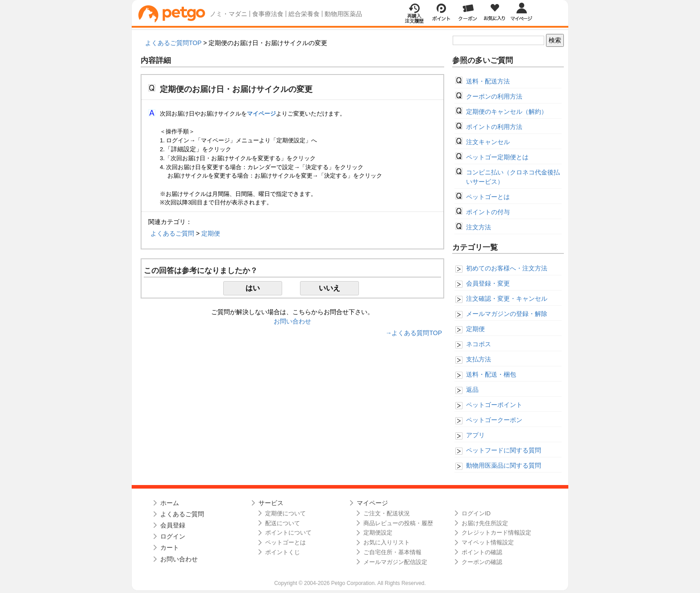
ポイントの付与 (488, 212)
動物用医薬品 (343, 14)
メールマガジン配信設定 (395, 562)
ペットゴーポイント (494, 405)
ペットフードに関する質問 (504, 450)
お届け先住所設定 (485, 523)
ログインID (476, 513)
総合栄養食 (304, 14)
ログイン (173, 536)
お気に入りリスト (387, 542)
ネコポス (479, 344)
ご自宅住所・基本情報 (392, 552)
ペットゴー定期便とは (497, 157)
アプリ (475, 435)
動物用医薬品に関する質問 (504, 465)
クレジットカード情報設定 (496, 533)
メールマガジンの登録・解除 (507, 314)
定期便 (211, 233)
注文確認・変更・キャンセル (507, 299)
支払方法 (479, 359)
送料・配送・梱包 (491, 374)
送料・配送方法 (488, 81)
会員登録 (173, 525)
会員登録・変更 (488, 283)
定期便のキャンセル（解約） (507, 112)
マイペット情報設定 (488, 542)
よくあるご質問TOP (173, 43)
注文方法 (479, 227)
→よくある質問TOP (414, 333)
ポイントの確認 (482, 552)
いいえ (329, 288)
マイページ (372, 503)
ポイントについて (288, 533)
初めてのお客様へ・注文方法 (507, 268)
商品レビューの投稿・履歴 (398, 523)
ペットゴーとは (488, 197)
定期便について (285, 513)
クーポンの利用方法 (494, 96)
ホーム (170, 503)
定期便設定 (378, 533)
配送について (283, 523)
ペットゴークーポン (494, 420)
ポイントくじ (283, 552)
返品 (472, 390)
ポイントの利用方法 (494, 127)
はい (253, 288)
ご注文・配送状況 (387, 513)
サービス (271, 503)
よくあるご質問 (172, 233)
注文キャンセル (488, 142)
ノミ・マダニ (229, 14)
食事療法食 (268, 14)
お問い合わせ (292, 321)
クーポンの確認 (482, 562)
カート (170, 547)
